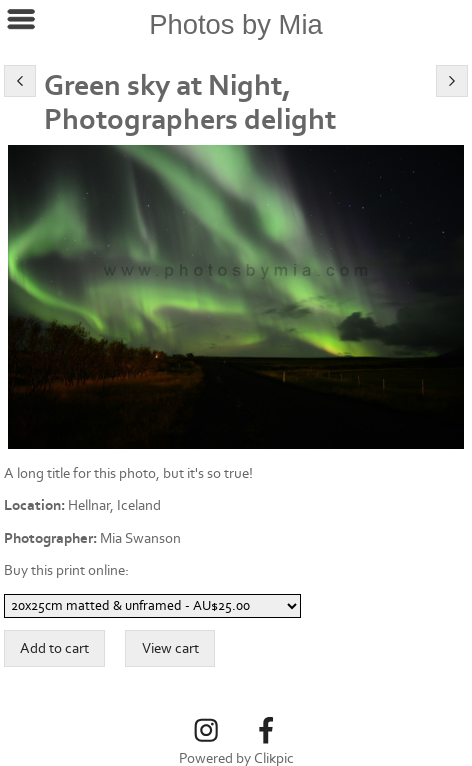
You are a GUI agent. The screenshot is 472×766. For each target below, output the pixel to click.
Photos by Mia (235, 24)
